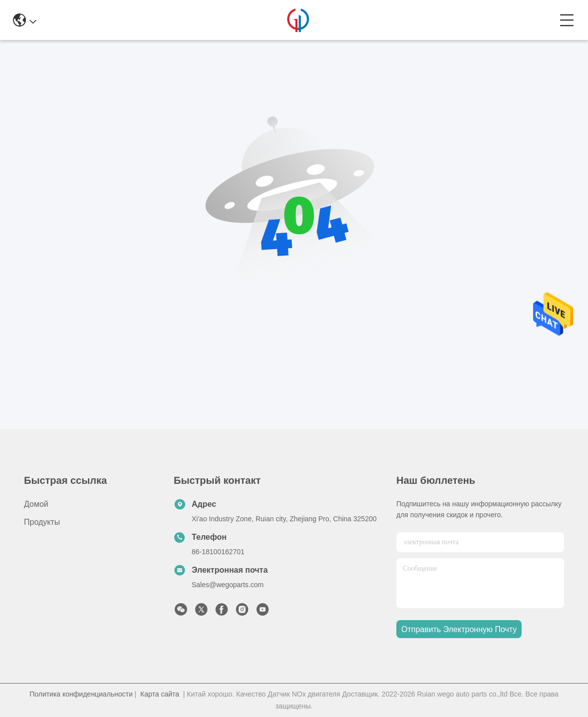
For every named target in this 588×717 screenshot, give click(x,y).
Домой (36, 504)
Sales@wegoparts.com (228, 585)
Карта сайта (160, 694)
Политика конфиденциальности (81, 694)
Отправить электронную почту (459, 629)
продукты (42, 522)
